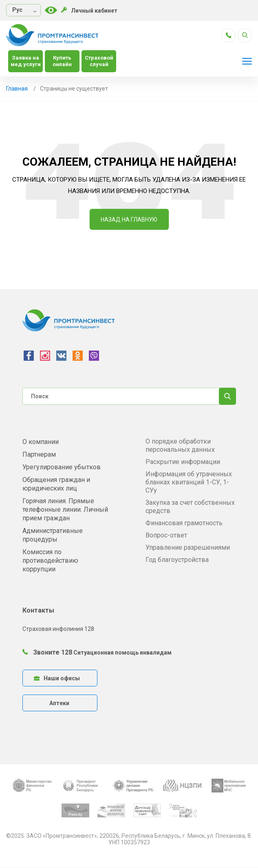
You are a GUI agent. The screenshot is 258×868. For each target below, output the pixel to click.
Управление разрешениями (188, 547)
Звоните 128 (47, 652)
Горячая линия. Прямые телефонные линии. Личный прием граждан (65, 509)
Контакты (38, 610)
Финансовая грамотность (184, 523)
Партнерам (39, 454)
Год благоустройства (177, 560)
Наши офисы (57, 678)
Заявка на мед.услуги (26, 61)
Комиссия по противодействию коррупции (50, 561)
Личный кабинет (89, 10)
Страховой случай (99, 61)
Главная (17, 89)
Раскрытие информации (183, 462)
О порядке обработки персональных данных (180, 445)
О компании (41, 442)
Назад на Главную (129, 220)
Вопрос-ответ (166, 535)
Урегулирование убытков (62, 467)
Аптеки (59, 703)
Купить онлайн (62, 61)
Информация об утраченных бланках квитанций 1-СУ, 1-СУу (189, 482)
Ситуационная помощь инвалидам (122, 653)
